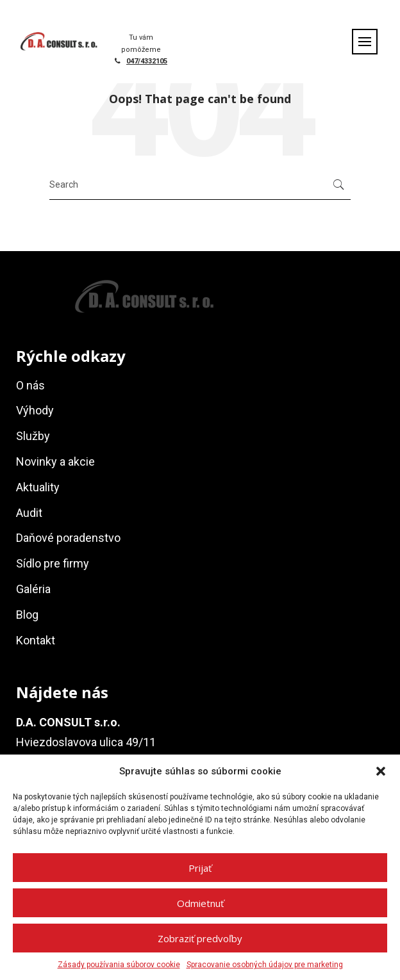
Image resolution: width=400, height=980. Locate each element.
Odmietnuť (200, 903)
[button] (381, 771)
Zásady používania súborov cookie (119, 965)
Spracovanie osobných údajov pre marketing (265, 965)
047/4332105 (147, 61)
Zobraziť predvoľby (200, 938)
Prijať (200, 868)
